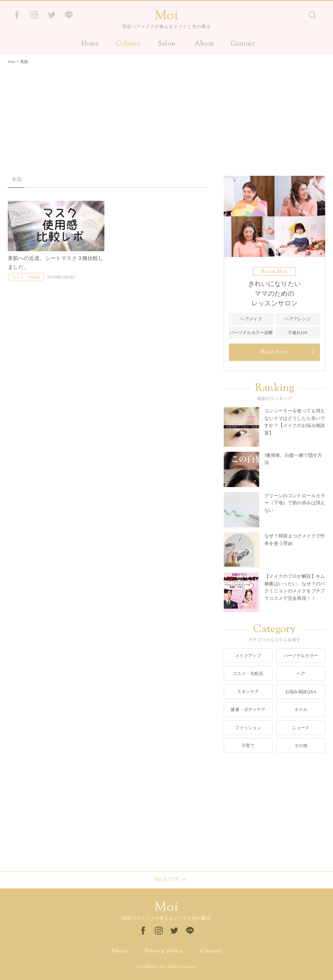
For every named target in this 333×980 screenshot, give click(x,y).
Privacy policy (164, 951)
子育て (248, 745)
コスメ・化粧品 (26, 277)
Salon (167, 44)
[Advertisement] (166, 117)
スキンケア (248, 691)
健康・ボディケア (248, 709)
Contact (243, 44)
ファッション (248, 728)
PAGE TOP (167, 880)
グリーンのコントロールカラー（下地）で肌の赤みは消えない (295, 503)
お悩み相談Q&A (301, 691)
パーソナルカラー (301, 655)
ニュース (301, 728)
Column (128, 44)
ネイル (301, 709)
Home (90, 44)
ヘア (301, 673)
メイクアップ (248, 655)
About (205, 44)
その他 (301, 745)
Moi (166, 16)
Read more (274, 352)
